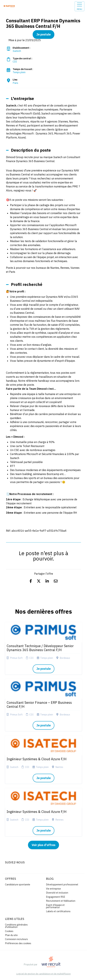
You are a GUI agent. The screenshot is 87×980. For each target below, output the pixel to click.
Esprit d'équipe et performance (55, 906)
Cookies (9, 931)
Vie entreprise (53, 889)
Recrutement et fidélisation (61, 901)
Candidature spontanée (18, 884)
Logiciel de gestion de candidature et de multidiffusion (43, 974)
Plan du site (11, 935)
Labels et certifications (58, 911)
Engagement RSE (56, 897)
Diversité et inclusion (57, 893)
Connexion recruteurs (16, 939)
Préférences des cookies (18, 943)
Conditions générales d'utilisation (16, 926)
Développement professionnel (62, 884)
